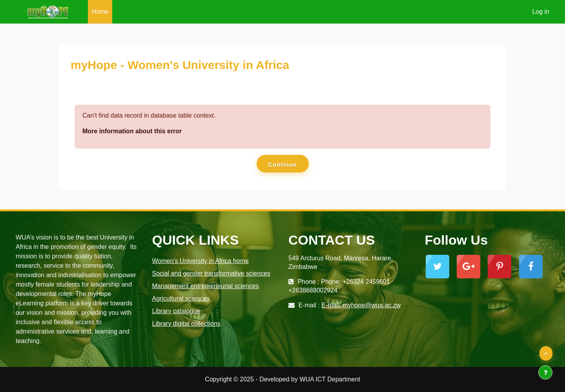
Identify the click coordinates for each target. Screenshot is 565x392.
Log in (541, 12)
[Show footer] (545, 372)
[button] (546, 354)
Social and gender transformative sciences (211, 273)
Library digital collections (186, 324)
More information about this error (132, 131)
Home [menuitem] (100, 12)
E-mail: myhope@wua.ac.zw (361, 305)
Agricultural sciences (181, 299)
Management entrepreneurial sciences (206, 286)
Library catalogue (176, 311)
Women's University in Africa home (200, 261)
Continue (283, 164)
